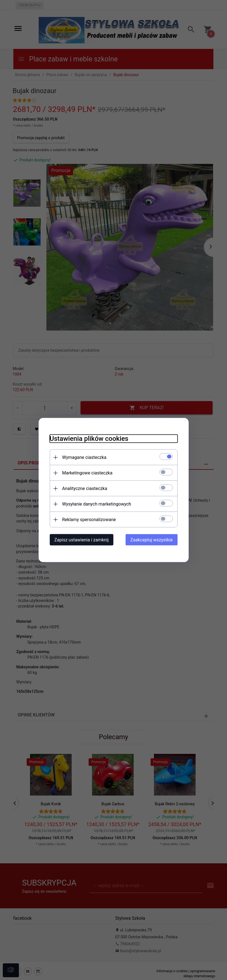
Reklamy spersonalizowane (89, 520)
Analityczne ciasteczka (85, 488)
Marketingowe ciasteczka (87, 473)
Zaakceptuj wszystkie (151, 540)
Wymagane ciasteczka (84, 457)
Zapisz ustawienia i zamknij (82, 540)
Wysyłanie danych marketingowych (97, 504)
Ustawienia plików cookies (89, 439)
